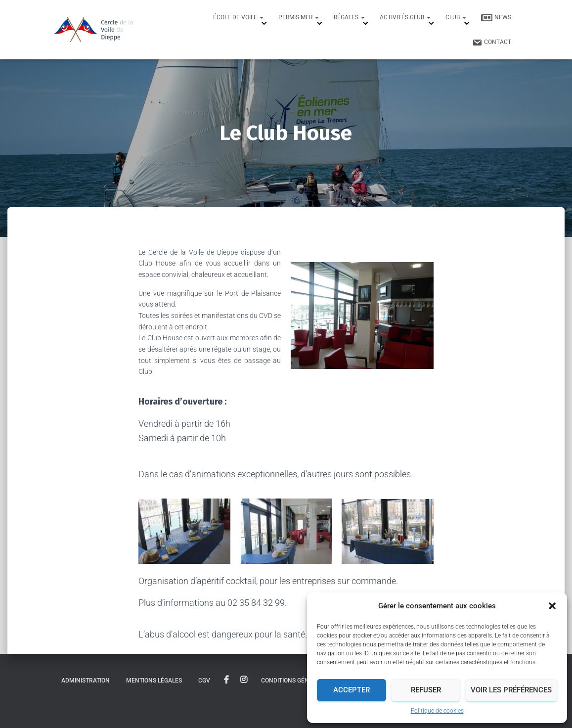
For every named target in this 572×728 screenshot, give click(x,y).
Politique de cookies (437, 711)
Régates (349, 17)
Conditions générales (296, 681)
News (496, 18)
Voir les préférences (511, 690)
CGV (204, 681)
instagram (244, 680)
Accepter (352, 690)
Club (456, 17)
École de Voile (238, 17)
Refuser (426, 690)
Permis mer (299, 17)
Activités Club (405, 17)
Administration (86, 681)
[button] (552, 606)
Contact (492, 43)
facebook (226, 680)
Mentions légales (154, 681)
